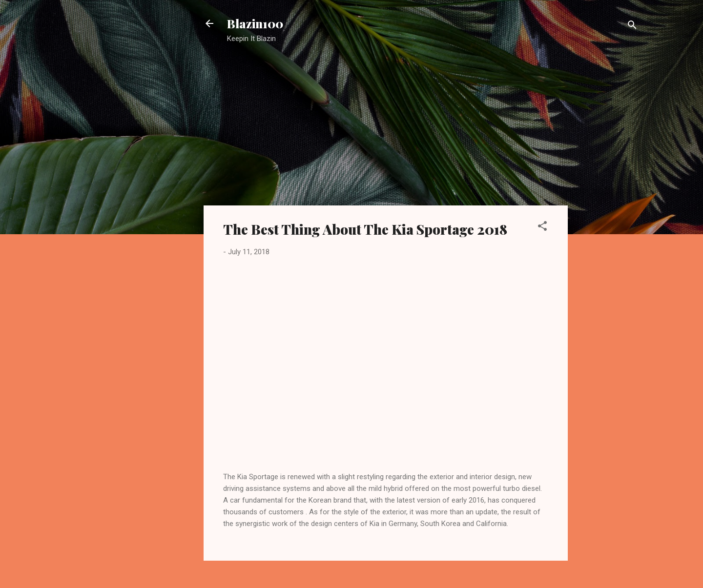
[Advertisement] (607, 207)
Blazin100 (255, 23)
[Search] (632, 27)
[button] (542, 228)
